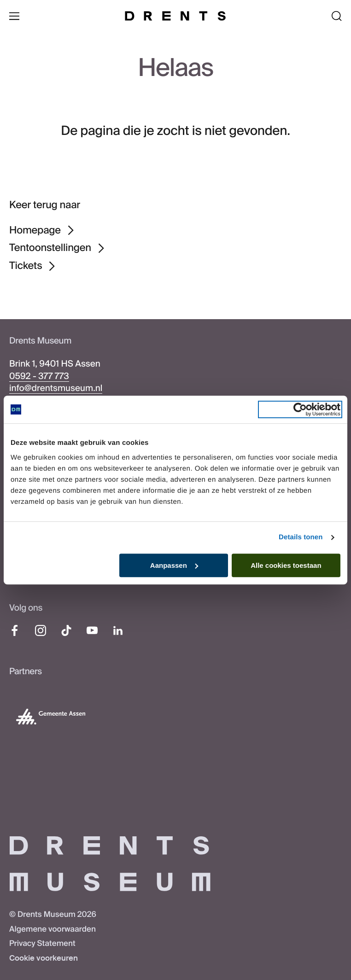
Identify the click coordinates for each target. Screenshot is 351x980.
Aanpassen (174, 565)
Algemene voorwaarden (53, 929)
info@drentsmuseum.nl (56, 388)
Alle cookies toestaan (286, 565)
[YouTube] (92, 630)
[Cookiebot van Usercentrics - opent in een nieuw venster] (300, 409)
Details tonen (301, 537)
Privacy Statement (42, 944)
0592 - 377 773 (39, 376)
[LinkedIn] (118, 630)
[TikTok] (66, 630)
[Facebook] (15, 630)
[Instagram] (41, 630)
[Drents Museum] (175, 16)
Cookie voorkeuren (44, 958)
